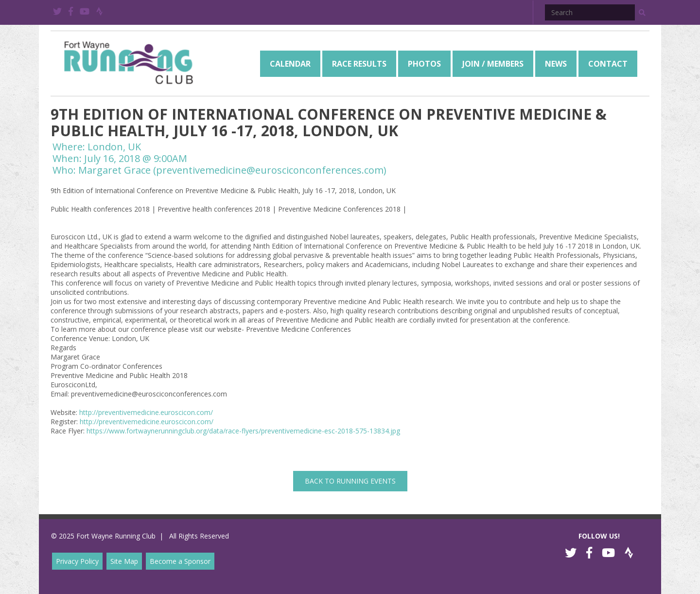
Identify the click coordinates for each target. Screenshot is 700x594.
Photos (424, 64)
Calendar (290, 64)
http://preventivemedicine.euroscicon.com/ (146, 412)
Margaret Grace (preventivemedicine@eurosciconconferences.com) (232, 170)
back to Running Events (350, 481)
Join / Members (493, 64)
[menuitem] (290, 64)
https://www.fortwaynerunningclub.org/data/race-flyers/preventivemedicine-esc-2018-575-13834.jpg (243, 431)
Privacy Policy (77, 561)
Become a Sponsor (180, 561)
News (556, 64)
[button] (642, 13)
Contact (608, 64)
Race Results (359, 64)
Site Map (124, 561)
